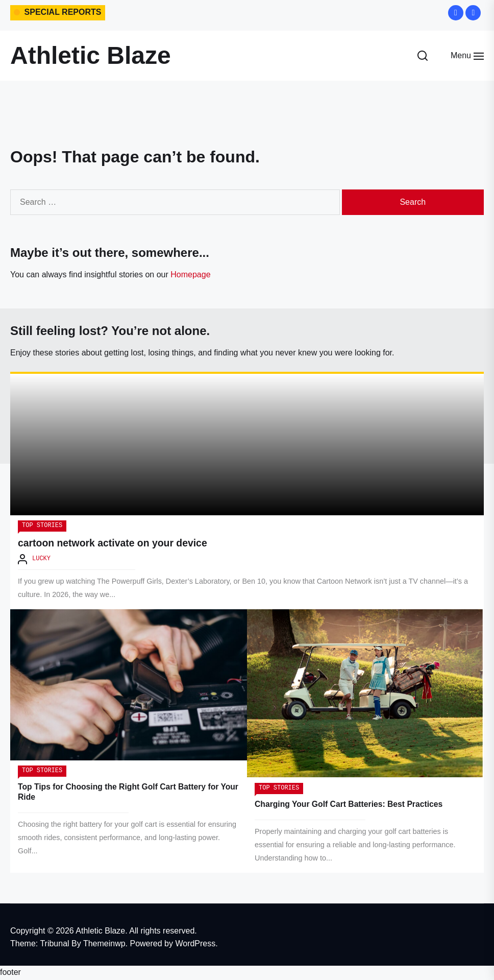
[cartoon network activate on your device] (247, 445)
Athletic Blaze (91, 55)
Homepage (190, 274)
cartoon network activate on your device (115, 544)
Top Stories (42, 527)
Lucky (41, 560)
